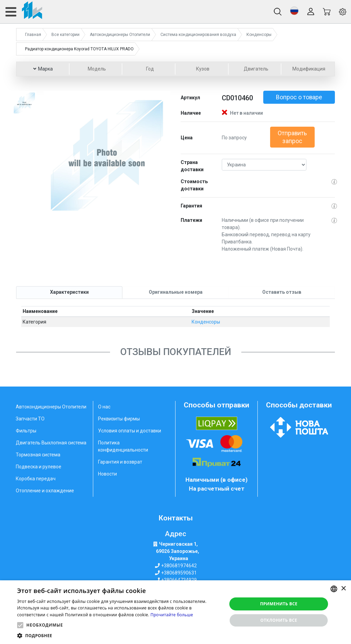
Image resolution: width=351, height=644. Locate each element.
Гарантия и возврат (120, 462)
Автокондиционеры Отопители (51, 407)
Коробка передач (36, 479)
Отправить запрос (292, 137)
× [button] (343, 589)
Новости (107, 474)
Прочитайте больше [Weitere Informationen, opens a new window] (172, 615)
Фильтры (26, 431)
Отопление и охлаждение (45, 491)
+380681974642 (179, 566)
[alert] (175, 612)
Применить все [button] (279, 604)
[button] (294, 11)
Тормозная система (38, 455)
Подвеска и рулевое (39, 467)
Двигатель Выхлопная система (51, 443)
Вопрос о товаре (299, 97)
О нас (104, 407)
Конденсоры (206, 322)
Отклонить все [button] (279, 620)
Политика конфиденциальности (123, 446)
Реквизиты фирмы (119, 419)
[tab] (69, 292)
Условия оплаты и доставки (130, 431)
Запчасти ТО (30, 419)
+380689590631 (179, 573)
